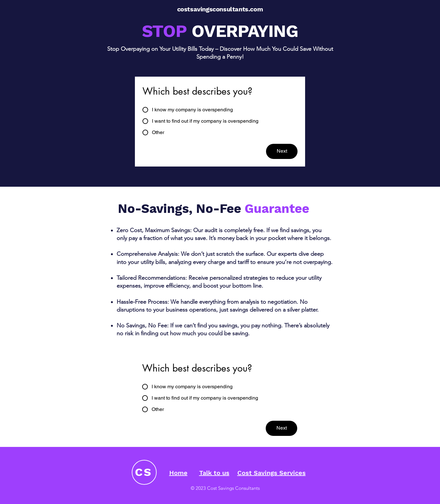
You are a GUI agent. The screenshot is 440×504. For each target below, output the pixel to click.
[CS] (144, 472)
